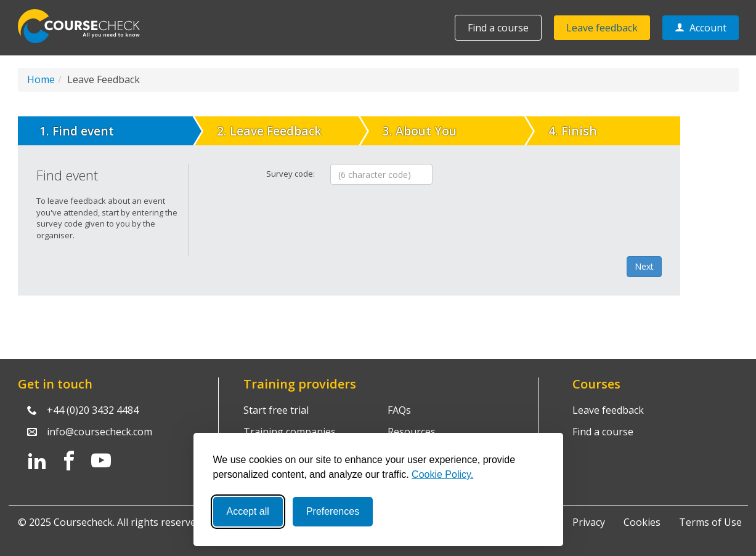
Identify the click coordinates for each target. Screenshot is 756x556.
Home (41, 79)
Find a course (498, 28)
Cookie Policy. (442, 474)
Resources (412, 432)
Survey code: (291, 174)
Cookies (642, 522)
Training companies (290, 432)
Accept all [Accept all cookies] (248, 511)
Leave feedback (602, 28)
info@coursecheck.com (100, 432)
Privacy (589, 522)
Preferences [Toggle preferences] (333, 511)
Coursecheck (86, 26)
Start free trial (276, 410)
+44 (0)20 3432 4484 (93, 410)
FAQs (399, 410)
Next (644, 266)
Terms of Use (710, 522)
